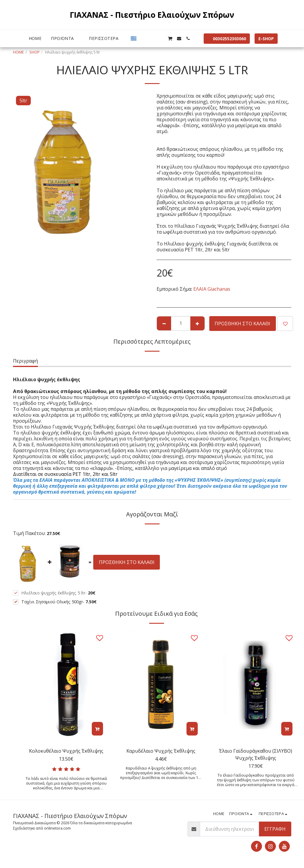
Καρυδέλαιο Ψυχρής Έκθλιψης (161, 751)
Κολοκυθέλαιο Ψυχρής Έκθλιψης (66, 751)
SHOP (34, 52)
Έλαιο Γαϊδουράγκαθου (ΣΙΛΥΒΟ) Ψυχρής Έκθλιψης (256, 754)
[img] (66, 685)
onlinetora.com (57, 828)
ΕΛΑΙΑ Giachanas (212, 289)
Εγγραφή (275, 829)
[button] (143, 38)
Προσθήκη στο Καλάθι (242, 324)
